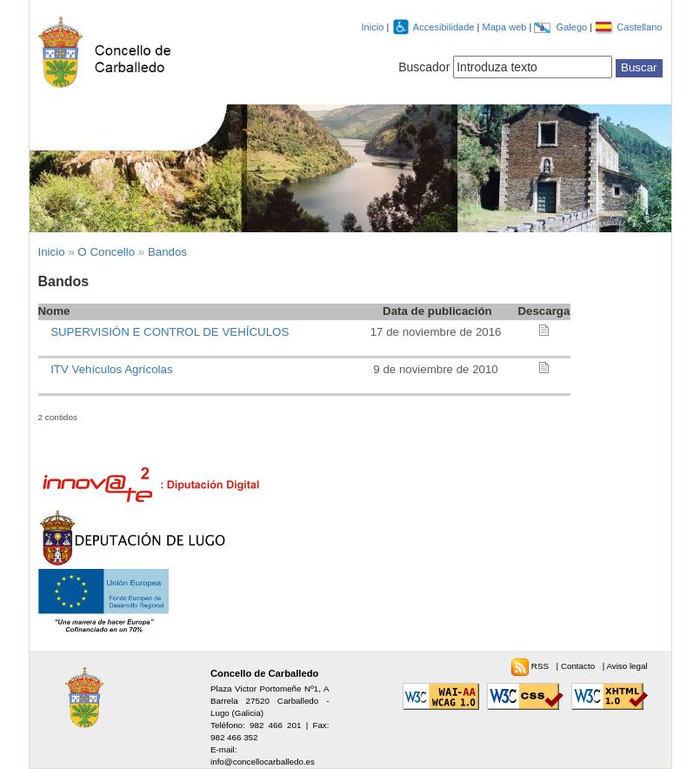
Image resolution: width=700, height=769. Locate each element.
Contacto (579, 666)
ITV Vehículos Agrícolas (111, 369)
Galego (573, 27)
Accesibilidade (445, 27)
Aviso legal (627, 666)
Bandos (167, 252)
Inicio (373, 27)
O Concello (106, 252)
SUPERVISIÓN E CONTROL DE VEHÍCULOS (170, 332)
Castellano (639, 27)
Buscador (424, 67)
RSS (541, 666)
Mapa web (505, 27)
